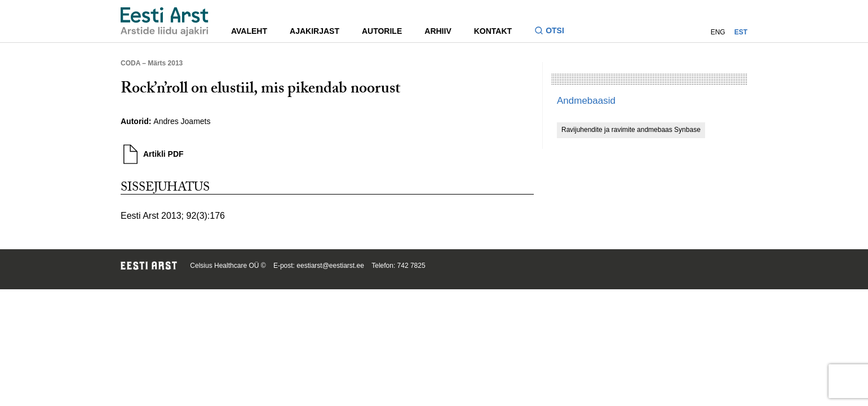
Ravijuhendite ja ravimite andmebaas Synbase (631, 130)
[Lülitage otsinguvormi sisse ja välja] (554, 32)
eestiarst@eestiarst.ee (330, 266)
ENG (718, 32)
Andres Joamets (182, 121)
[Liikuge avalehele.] (165, 22)
